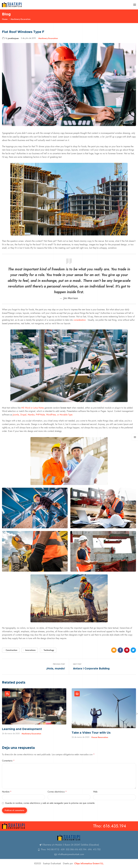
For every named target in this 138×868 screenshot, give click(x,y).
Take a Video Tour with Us (91, 733)
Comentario (8, 761)
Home (5, 19)
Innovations (30, 650)
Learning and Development (22, 729)
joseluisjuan (13, 38)
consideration (80, 320)
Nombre (7, 792)
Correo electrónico (57, 792)
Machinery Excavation (21, 19)
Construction (11, 650)
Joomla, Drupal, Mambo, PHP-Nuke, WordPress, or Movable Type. (43, 415)
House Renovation (100, 737)
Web (95, 792)
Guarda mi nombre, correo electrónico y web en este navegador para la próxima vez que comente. (50, 803)
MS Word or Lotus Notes (32, 408)
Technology (49, 650)
